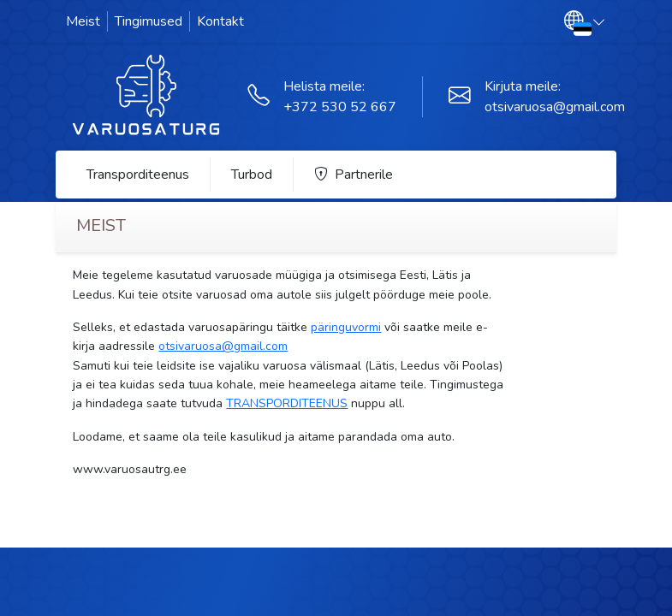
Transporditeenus (138, 175)
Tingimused (149, 21)
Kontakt (220, 21)
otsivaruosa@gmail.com (555, 107)
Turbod (252, 175)
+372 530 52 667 (340, 107)
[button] (585, 21)
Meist (83, 21)
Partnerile (354, 175)
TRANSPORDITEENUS (287, 403)
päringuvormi (346, 327)
